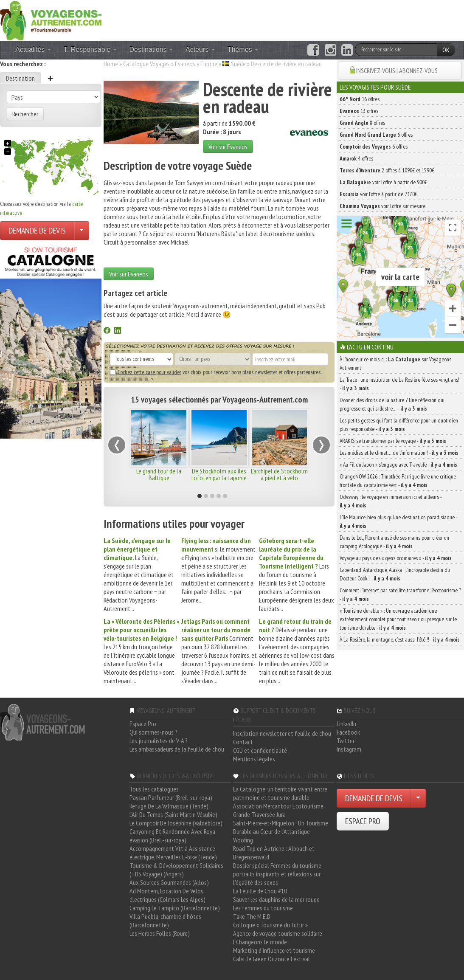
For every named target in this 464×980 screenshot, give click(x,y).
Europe (209, 64)
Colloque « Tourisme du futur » (270, 925)
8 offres (362, 123)
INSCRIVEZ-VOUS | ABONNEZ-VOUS (397, 70)
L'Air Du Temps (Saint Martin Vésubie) (173, 814)
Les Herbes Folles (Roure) (160, 933)
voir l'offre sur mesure (382, 206)
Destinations (151, 49)
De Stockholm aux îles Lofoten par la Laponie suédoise (219, 478)
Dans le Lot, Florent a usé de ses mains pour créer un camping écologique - (394, 542)
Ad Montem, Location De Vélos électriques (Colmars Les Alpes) (167, 895)
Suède (238, 64)
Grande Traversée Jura (259, 814)
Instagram (349, 749)
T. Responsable (90, 49)
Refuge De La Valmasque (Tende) (169, 806)
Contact (243, 742)
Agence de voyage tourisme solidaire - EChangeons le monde (279, 938)
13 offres (359, 111)
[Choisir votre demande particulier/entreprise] (82, 231)
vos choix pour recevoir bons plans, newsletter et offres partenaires (215, 372)
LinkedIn (346, 724)
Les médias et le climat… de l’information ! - (399, 453)
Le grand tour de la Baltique (159, 474)
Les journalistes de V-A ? (159, 741)
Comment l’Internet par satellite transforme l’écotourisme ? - (400, 594)
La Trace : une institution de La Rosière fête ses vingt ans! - (399, 384)
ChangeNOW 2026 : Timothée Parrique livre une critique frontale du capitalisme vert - (398, 481)
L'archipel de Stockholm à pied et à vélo (279, 474)
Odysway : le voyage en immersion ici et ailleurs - (391, 501)
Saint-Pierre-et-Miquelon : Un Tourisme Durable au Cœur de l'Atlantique (281, 827)
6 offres (376, 135)
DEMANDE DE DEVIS (37, 231)
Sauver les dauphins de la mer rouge (276, 899)
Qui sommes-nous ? (153, 732)
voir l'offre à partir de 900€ (383, 182)
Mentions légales (254, 759)
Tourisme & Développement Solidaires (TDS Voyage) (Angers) (176, 870)
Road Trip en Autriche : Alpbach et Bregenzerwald (274, 853)
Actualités (33, 49)
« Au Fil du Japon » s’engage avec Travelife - (398, 465)
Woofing (243, 840)
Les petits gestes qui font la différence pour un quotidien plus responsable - (399, 425)
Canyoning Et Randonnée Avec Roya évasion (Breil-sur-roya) (172, 836)
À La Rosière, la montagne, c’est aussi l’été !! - (400, 639)
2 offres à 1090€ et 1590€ (387, 170)
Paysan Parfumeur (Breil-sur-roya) (171, 797)
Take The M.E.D (252, 916)
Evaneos (185, 64)
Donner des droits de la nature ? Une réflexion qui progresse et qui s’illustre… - (392, 404)
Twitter (346, 741)
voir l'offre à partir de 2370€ (378, 194)
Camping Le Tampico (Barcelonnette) (175, 908)
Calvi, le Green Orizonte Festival (271, 959)
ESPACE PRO (363, 821)
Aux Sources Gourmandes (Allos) (169, 882)
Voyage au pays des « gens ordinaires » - (396, 558)
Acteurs (200, 49)
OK (446, 50)
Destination (20, 78)
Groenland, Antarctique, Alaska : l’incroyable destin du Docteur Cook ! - (395, 574)
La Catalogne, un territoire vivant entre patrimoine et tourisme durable (280, 793)
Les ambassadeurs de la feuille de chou (177, 749)
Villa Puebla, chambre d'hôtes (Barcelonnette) (165, 921)
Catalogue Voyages (146, 64)
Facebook (348, 732)
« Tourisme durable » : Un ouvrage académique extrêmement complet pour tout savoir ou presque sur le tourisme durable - (398, 619)
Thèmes (243, 49)
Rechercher (25, 114)
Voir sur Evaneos (228, 146)
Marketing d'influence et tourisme (274, 950)
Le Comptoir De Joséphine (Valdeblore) (176, 823)
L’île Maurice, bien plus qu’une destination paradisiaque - (398, 521)
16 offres (360, 99)
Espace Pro (143, 724)
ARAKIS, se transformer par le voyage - (393, 441)
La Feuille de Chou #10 (260, 891)
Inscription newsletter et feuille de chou (282, 733)
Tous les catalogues (154, 789)
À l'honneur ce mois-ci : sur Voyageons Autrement (395, 363)
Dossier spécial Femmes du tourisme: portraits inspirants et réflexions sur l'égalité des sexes (278, 874)
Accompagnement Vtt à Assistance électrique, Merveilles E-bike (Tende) (173, 853)
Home (111, 64)
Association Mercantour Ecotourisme (278, 806)
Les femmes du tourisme (263, 908)
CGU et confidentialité (260, 750)
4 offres (356, 158)
